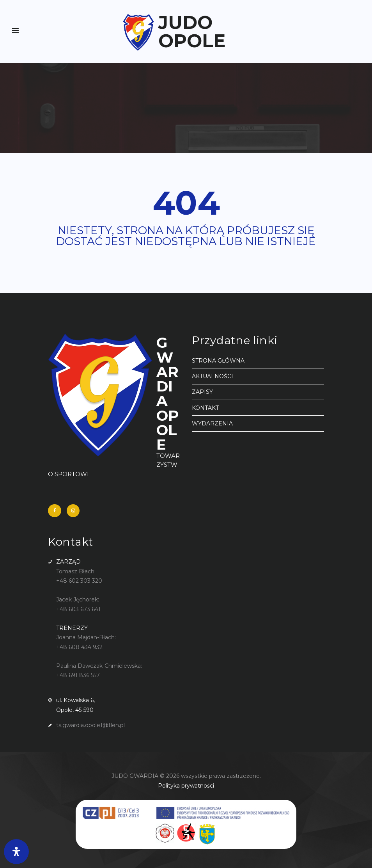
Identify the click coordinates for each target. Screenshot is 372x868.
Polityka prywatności (186, 786)
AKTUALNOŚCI (213, 376)
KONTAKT (205, 408)
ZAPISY (202, 392)
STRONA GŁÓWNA (218, 361)
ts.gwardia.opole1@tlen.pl (90, 725)
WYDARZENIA (212, 423)
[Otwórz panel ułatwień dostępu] (16, 852)
